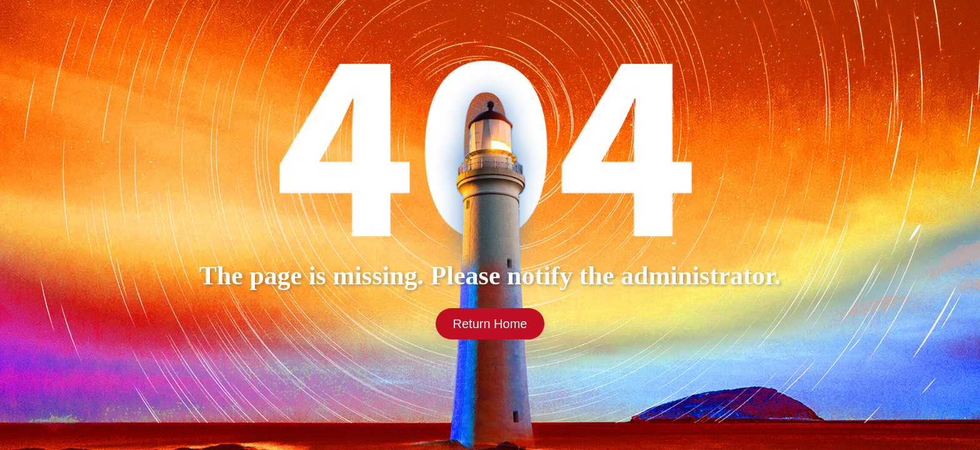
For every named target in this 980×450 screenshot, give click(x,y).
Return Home (490, 324)
